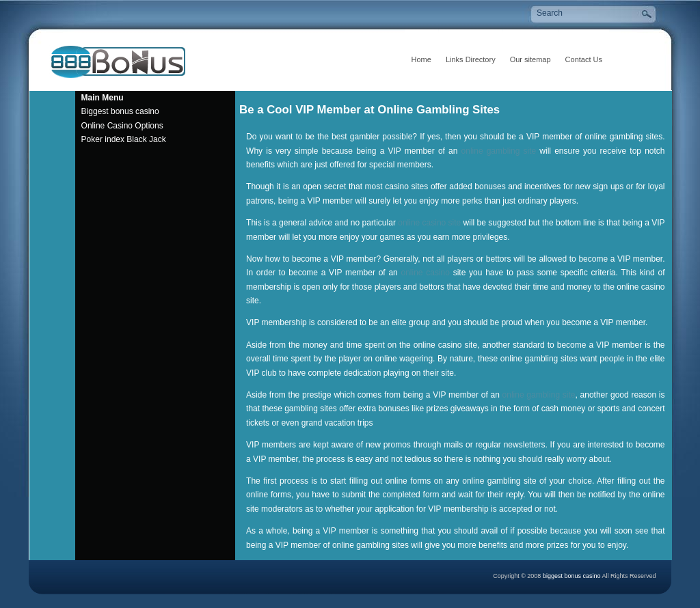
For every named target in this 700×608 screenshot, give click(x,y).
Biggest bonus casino (120, 111)
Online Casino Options (122, 126)
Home (421, 59)
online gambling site (499, 151)
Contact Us (584, 59)
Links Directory (471, 59)
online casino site (429, 223)
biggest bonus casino (573, 576)
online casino (426, 273)
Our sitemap (530, 59)
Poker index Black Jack (124, 139)
